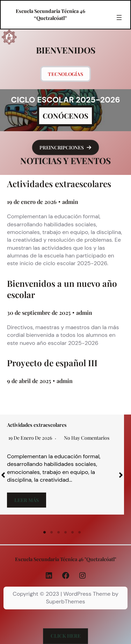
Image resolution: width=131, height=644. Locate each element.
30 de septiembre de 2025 (39, 313)
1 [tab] (45, 532)
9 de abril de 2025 (29, 381)
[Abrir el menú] (119, 17)
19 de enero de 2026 (32, 202)
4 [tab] (66, 532)
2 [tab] (52, 532)
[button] (65, 147)
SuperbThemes (65, 601)
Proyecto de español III (52, 363)
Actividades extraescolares (59, 184)
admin (70, 202)
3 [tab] (59, 532)
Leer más (27, 500)
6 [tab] (80, 532)
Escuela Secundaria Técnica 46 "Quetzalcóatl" (66, 559)
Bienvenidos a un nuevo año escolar (62, 289)
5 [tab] (73, 532)
